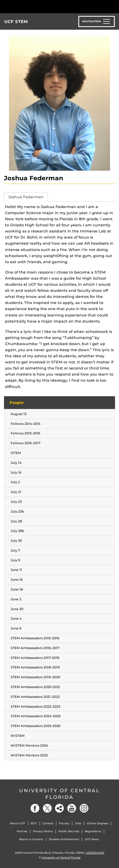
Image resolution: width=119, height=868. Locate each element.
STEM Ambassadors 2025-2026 (36, 726)
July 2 (15, 482)
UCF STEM (16, 22)
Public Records (69, 831)
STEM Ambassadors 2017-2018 (35, 658)
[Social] (59, 808)
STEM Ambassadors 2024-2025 (36, 716)
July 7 (15, 550)
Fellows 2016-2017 (25, 443)
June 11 (16, 570)
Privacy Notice (43, 831)
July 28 (16, 521)
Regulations (93, 831)
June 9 (16, 628)
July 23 (16, 502)
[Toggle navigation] (97, 21)
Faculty (64, 823)
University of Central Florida (59, 794)
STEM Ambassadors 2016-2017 (35, 648)
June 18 (17, 589)
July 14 (16, 463)
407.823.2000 (95, 853)
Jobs (78, 823)
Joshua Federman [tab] (26, 197)
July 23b (17, 511)
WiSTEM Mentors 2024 (29, 745)
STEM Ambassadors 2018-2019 (35, 667)
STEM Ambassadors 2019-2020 (35, 677)
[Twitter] (47, 808)
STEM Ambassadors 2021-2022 (35, 697)
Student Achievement (64, 839)
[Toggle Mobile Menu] (114, 6)
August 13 (19, 414)
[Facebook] (35, 808)
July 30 (16, 541)
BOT (34, 823)
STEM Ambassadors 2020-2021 (35, 687)
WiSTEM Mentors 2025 (29, 755)
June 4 (16, 618)
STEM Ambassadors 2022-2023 (35, 706)
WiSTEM (18, 736)
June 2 (16, 599)
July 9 (15, 560)
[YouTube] (72, 808)
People (17, 403)
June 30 (17, 609)
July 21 (16, 492)
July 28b (17, 531)
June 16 (17, 580)
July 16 (16, 472)
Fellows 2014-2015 (25, 424)
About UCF (18, 823)
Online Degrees (97, 823)
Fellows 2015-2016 (25, 433)
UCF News (92, 839)
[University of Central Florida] (40, 6)
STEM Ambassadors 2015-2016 (35, 638)
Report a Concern (31, 839)
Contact (48, 823)
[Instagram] (84, 808)
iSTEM (16, 453)
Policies (22, 831)
